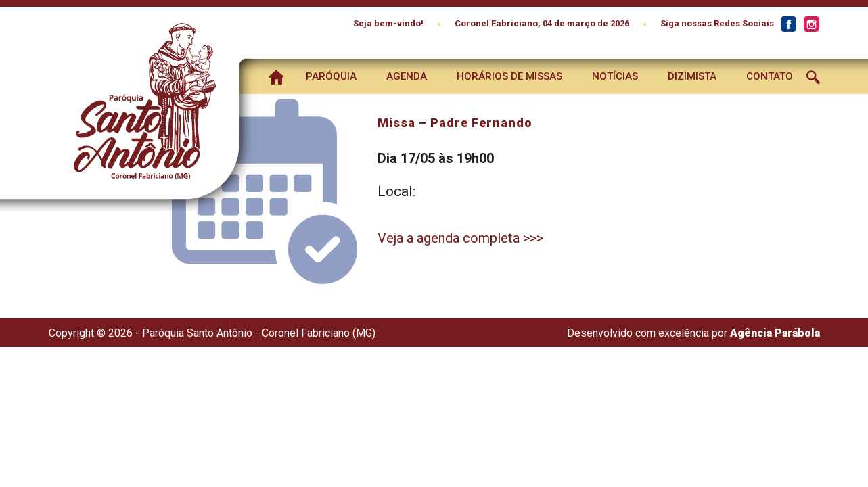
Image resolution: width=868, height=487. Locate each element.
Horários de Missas (509, 76)
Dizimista (692, 76)
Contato (770, 76)
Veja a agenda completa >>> (460, 238)
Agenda (407, 76)
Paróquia (331, 76)
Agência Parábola (775, 333)
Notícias (615, 76)
